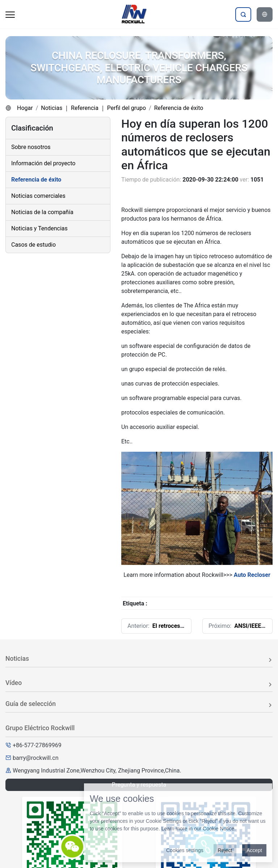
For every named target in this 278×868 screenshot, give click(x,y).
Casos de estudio (33, 245)
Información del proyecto (43, 163)
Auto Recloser (252, 575)
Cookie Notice (218, 829)
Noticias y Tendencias (39, 228)
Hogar (25, 108)
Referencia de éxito (179, 108)
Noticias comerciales (38, 196)
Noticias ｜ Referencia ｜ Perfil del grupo (93, 108)
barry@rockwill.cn (36, 758)
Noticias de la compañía (42, 212)
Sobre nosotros (31, 147)
